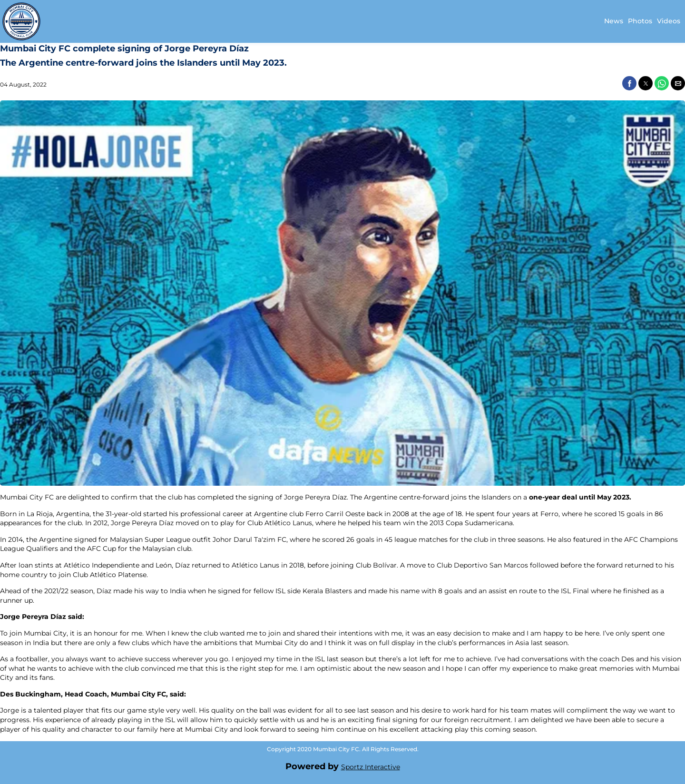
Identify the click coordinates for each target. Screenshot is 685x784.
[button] (629, 83)
